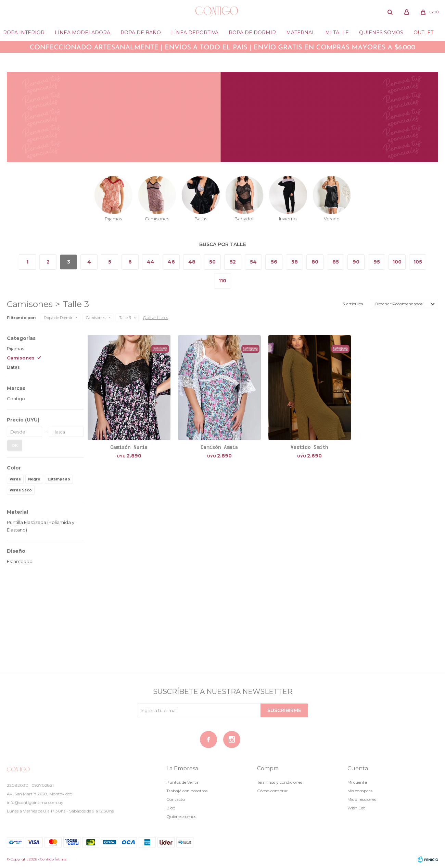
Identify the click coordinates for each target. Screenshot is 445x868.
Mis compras (360, 791)
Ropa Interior (24, 33)
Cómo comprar (272, 791)
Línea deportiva (195, 33)
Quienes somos (381, 33)
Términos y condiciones (280, 782)
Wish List (356, 808)
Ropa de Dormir (58, 318)
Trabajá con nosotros (187, 791)
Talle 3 (125, 318)
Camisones (96, 318)
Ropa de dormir (252, 33)
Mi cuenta (357, 782)
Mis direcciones (362, 799)
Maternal (301, 33)
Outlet (423, 33)
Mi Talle (337, 33)
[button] (390, 12)
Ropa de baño (141, 33)
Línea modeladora (82, 33)
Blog (171, 808)
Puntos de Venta (182, 782)
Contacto (176, 799)
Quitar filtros (155, 317)
